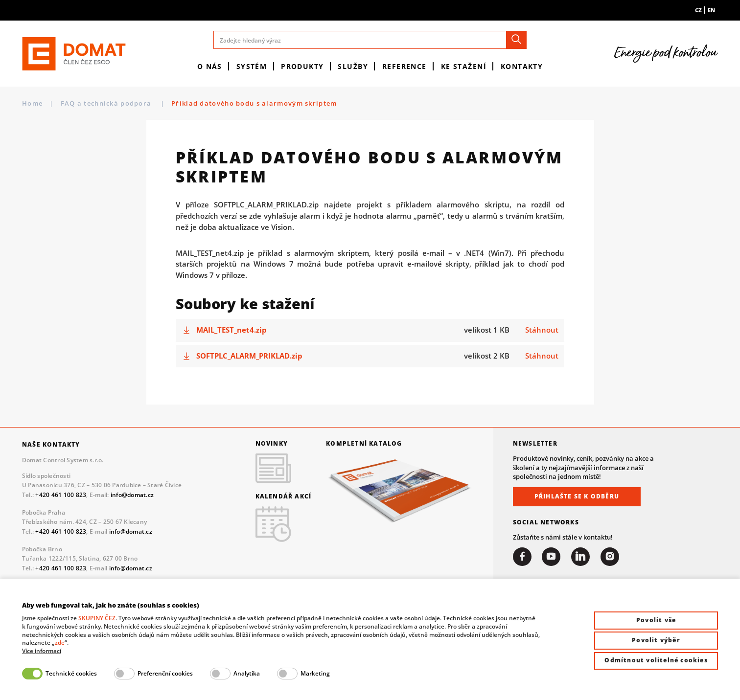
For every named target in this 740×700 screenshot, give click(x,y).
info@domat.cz (132, 495)
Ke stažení (464, 66)
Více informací (42, 651)
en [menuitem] (711, 10)
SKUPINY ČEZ (97, 618)
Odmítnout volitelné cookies (656, 660)
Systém (252, 66)
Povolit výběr (656, 640)
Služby (353, 66)
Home (32, 103)
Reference (405, 66)
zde (60, 643)
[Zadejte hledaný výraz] (370, 40)
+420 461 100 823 (61, 495)
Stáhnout (542, 330)
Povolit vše (656, 620)
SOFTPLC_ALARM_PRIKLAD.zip (249, 356)
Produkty (302, 66)
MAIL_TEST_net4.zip (231, 330)
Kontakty (522, 66)
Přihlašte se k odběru (577, 496)
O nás (210, 66)
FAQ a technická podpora (107, 103)
